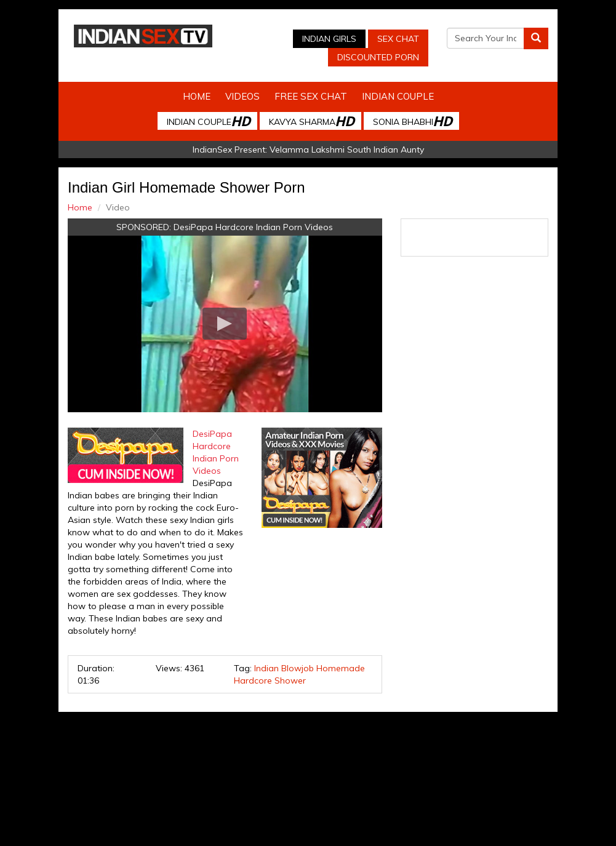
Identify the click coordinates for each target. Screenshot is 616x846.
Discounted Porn (378, 57)
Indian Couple (398, 96)
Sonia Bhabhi (412, 121)
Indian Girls (329, 39)
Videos (242, 96)
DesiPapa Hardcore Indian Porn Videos (253, 227)
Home (197, 96)
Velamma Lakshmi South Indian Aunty (347, 150)
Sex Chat (398, 39)
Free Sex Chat (311, 96)
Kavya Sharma (311, 121)
